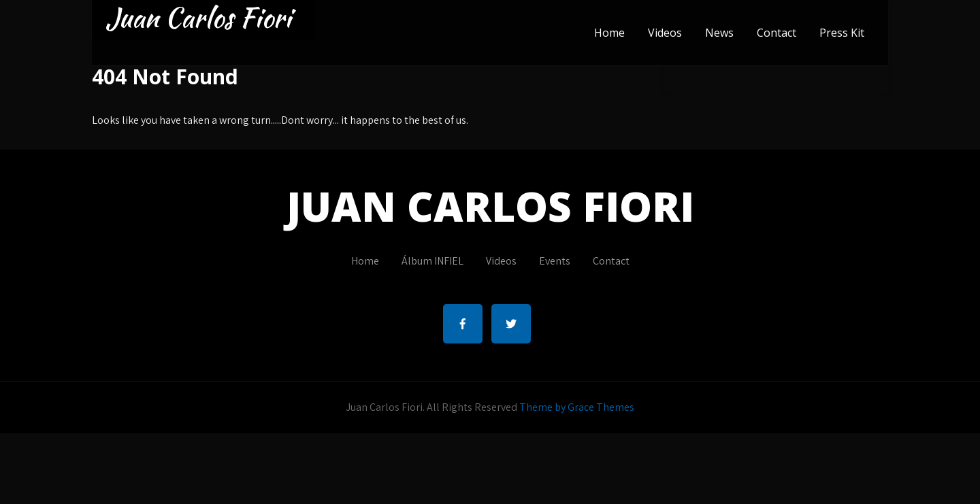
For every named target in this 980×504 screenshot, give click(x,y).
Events (555, 261)
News (719, 33)
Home (609, 33)
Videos (665, 33)
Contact (777, 33)
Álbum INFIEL (432, 261)
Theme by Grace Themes (577, 407)
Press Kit (842, 33)
